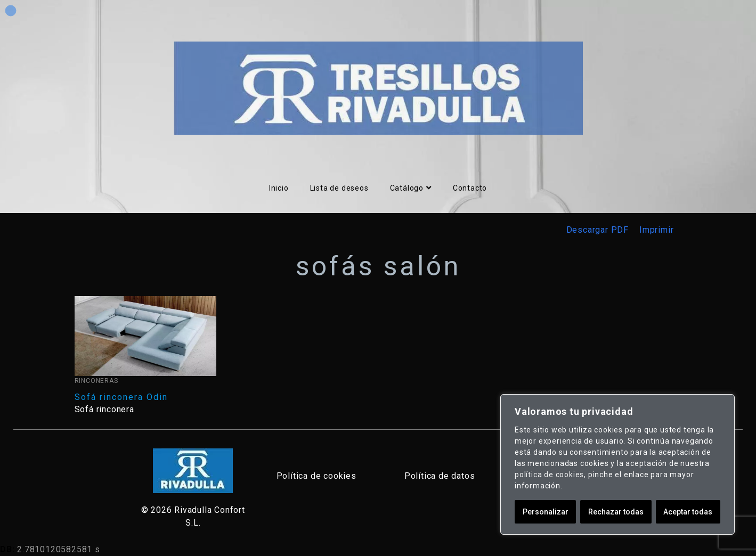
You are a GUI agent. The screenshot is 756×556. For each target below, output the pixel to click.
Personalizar (546, 512)
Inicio (279, 188)
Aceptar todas (688, 512)
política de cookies (549, 475)
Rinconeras (96, 381)
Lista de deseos (339, 188)
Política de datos (440, 476)
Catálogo (411, 188)
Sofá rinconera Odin (121, 397)
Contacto (470, 188)
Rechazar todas (616, 512)
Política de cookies (316, 476)
